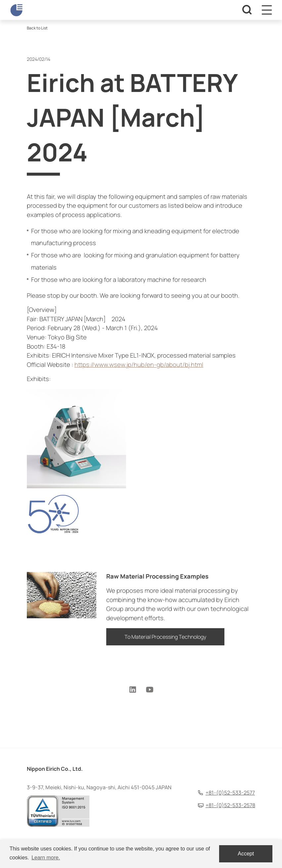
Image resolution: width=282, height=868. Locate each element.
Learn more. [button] (46, 858)
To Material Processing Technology (165, 637)
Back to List (37, 28)
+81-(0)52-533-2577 (230, 793)
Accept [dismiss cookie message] (246, 854)
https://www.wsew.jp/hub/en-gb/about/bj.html (139, 365)
